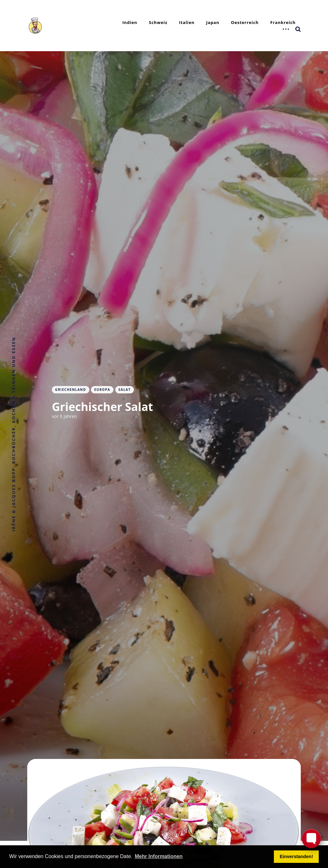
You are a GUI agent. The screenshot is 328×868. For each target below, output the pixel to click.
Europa (102, 390)
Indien (130, 22)
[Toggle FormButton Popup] (311, 839)
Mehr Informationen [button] (159, 856)
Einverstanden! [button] (296, 856)
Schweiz (158, 22)
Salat (125, 390)
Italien (187, 22)
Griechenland (71, 390)
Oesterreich (245, 22)
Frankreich (283, 22)
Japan (213, 22)
